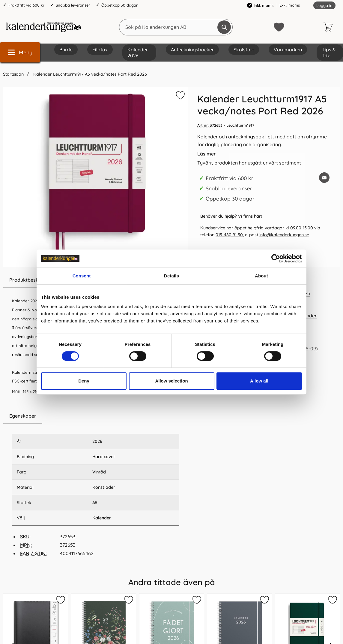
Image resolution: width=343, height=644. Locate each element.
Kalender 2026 (138, 53)
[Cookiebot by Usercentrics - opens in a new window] (276, 259)
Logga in (324, 5)
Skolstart (244, 50)
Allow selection (171, 381)
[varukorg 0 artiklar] (330, 27)
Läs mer (207, 154)
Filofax (100, 50)
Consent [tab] (82, 276)
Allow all (259, 381)
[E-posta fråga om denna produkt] (324, 178)
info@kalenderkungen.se (284, 235)
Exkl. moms (290, 5)
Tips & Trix (329, 53)
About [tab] (261, 276)
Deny (84, 381)
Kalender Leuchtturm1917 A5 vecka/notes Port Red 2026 (89, 74)
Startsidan (13, 74)
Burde (66, 50)
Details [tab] (171, 276)
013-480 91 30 (229, 235)
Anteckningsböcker (192, 50)
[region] (96, 416)
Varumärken (288, 50)
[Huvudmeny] (20, 52)
